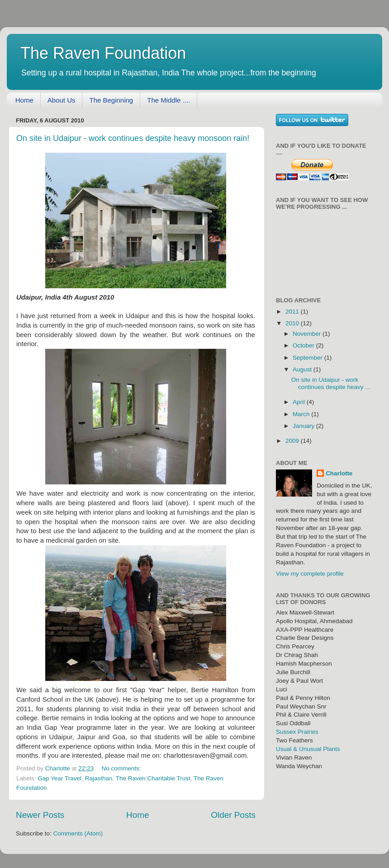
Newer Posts (40, 815)
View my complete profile (310, 574)
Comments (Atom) (78, 833)
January (304, 426)
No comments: (122, 768)
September (308, 358)
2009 (293, 441)
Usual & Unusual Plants (308, 749)
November (308, 334)
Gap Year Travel (59, 778)
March (302, 414)
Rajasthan (99, 778)
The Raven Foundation (103, 53)
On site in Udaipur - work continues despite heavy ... (331, 383)
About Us (62, 100)
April (300, 402)
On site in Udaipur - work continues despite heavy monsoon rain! (133, 138)
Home (24, 100)
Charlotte (339, 473)
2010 (293, 323)
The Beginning (111, 100)
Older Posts (233, 815)
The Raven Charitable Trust (153, 778)
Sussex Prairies (297, 732)
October (304, 345)
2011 (293, 312)
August (303, 369)
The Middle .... (168, 100)
